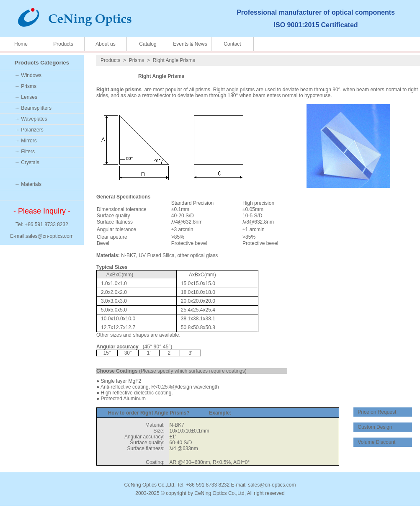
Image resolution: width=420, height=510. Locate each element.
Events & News (190, 44)
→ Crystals (27, 162)
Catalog (148, 44)
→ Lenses (26, 97)
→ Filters (25, 152)
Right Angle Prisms (174, 60)
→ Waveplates (31, 119)
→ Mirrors (26, 141)
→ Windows (28, 75)
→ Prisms (26, 86)
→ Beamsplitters (33, 108)
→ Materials (28, 184)
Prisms (137, 60)
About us (105, 44)
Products (63, 44)
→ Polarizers (29, 130)
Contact (232, 44)
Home (21, 44)
